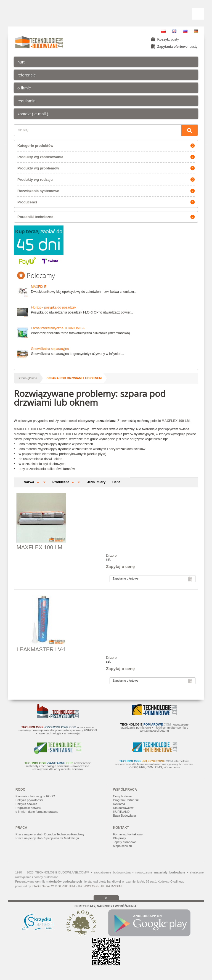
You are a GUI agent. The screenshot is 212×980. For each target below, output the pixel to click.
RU (185, 31)
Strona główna (27, 378)
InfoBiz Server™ (43, 886)
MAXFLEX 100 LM (39, 547)
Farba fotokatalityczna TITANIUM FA (58, 328)
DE (196, 31)
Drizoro (111, 556)
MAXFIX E (39, 287)
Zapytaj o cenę (120, 566)
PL (163, 31)
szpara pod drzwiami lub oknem (74, 378)
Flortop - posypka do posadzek (54, 307)
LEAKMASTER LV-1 (41, 649)
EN (174, 31)
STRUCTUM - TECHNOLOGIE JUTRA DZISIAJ (90, 886)
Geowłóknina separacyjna (50, 349)
